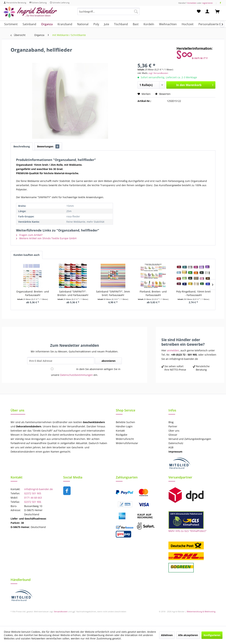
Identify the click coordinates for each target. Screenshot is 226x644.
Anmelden (192, 3)
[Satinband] (29, 24)
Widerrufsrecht (125, 439)
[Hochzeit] (188, 24)
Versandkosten (61, 611)
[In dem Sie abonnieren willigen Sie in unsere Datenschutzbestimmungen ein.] (52, 369)
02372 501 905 (33, 493)
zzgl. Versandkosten (158, 73)
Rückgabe (122, 435)
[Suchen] (136, 11)
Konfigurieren (212, 635)
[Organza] (47, 24)
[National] (83, 24)
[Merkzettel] (199, 11)
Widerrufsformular (127, 443)
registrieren (207, 3)
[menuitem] (108, 13)
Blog (171, 422)
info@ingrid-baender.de (38, 489)
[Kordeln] (149, 24)
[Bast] (136, 24)
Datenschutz (176, 443)
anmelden (173, 350)
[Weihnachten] (168, 24)
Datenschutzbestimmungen (76, 375)
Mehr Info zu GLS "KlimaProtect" (188, 531)
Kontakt (120, 431)
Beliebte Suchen (125, 422)
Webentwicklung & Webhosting (201, 611)
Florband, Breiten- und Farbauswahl (153, 293)
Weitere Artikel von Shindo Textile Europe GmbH (46, 238)
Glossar (173, 435)
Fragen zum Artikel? (29, 235)
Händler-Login (124, 426)
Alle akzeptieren (188, 635)
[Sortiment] (11, 24)
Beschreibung (22, 146)
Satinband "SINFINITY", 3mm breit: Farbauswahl (113, 293)
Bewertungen (48, 146)
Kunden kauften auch (26, 255)
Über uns (174, 431)
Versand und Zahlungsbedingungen (190, 439)
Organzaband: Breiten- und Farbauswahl (33, 293)
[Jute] (107, 24)
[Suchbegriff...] (108, 11)
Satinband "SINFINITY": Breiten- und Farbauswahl (73, 293)
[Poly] (96, 24)
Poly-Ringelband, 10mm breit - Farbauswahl (193, 293)
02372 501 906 (33, 502)
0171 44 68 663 (33, 498)
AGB (171, 447)
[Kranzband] (65, 24)
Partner (173, 426)
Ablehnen (167, 635)
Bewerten (163, 94)
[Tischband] (121, 24)
